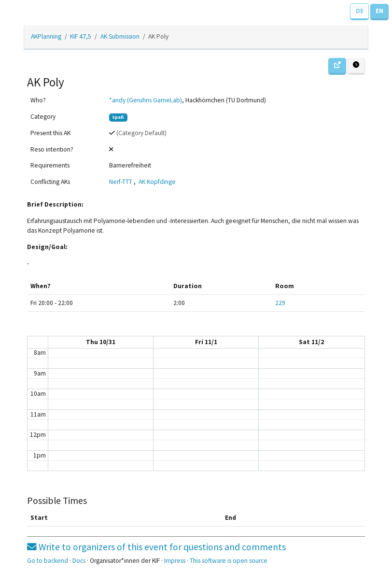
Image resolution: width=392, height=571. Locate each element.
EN (379, 11)
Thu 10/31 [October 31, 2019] (101, 342)
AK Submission (120, 36)
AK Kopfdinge (157, 182)
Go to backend (48, 561)
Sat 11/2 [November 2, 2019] (311, 342)
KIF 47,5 (81, 36)
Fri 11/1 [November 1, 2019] (206, 342)
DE (360, 11)
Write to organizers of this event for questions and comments (156, 547)
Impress (175, 561)
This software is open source (229, 561)
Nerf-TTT (121, 182)
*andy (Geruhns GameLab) (146, 100)
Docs (79, 561)
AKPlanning (46, 36)
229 (280, 303)
